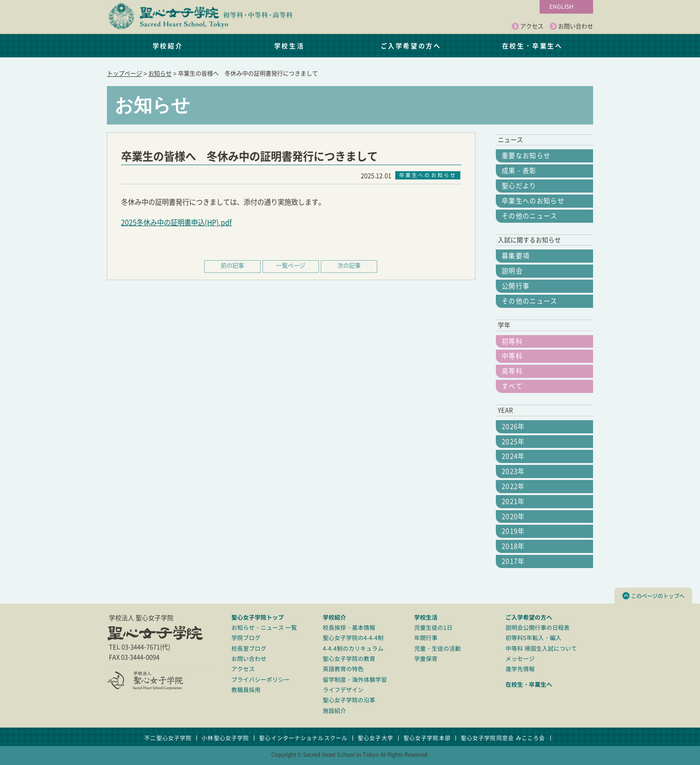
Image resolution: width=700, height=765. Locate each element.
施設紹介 (334, 711)
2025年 (513, 442)
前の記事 (232, 266)
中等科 (512, 356)
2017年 (513, 561)
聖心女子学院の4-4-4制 (353, 638)
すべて (512, 386)
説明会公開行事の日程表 (538, 628)
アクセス (527, 27)
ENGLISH (561, 7)
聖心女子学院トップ (258, 617)
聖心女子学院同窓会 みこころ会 (503, 738)
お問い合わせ (571, 27)
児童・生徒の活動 (437, 649)
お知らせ (160, 73)
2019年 (513, 531)
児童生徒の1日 (433, 628)
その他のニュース (530, 216)
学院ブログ (246, 638)
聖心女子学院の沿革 (349, 700)
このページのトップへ (653, 596)
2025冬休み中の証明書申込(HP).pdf (176, 222)
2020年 (513, 516)
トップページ (124, 73)
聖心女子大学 (376, 738)
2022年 (513, 486)
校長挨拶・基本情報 (349, 628)
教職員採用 (246, 690)
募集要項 (516, 256)
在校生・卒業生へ (532, 45)
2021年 (513, 501)
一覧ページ (291, 266)
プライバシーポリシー (261, 680)
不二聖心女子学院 (168, 738)
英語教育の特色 (343, 669)
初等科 (512, 341)
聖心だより (519, 186)
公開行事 (516, 286)
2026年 (513, 427)
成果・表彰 (519, 171)
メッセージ (520, 659)
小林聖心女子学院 (225, 738)
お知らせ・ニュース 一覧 (264, 628)
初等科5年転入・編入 (534, 638)
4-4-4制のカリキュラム (353, 649)
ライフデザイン (343, 690)
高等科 (512, 371)
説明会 (512, 271)
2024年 (513, 456)
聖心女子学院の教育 (349, 659)
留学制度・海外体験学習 (355, 680)
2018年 (513, 546)
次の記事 (349, 266)
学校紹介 (168, 45)
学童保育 (426, 659)
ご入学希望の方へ (411, 45)
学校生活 (289, 45)
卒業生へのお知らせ (533, 201)
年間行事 (426, 638)
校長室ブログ (249, 649)
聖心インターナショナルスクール (303, 738)
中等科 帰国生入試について (541, 649)
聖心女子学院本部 (427, 738)
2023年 (513, 471)
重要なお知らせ (526, 156)
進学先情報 (520, 669)
